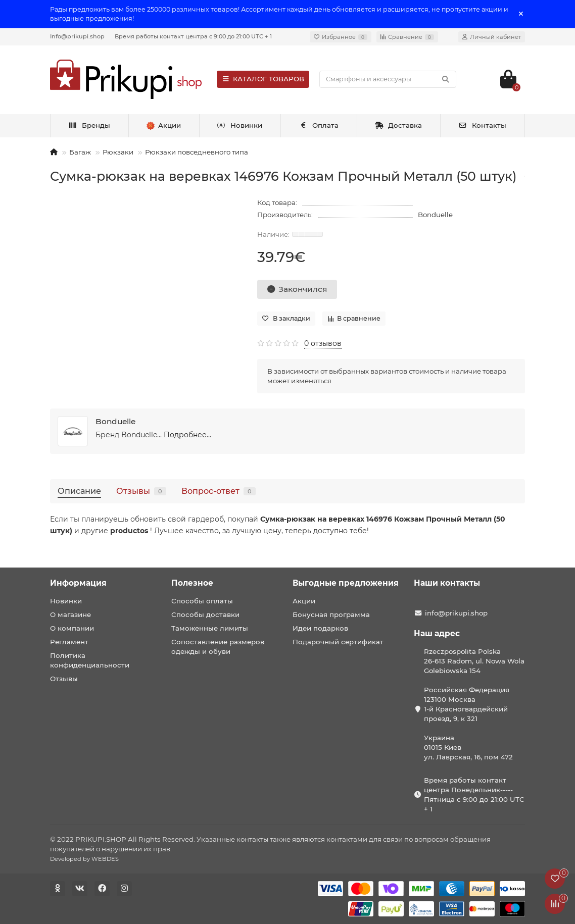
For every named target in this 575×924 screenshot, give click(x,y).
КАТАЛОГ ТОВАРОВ (263, 79)
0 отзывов (323, 343)
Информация (78, 583)
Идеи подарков (320, 628)
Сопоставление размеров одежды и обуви (218, 647)
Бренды (89, 125)
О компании (72, 628)
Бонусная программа (331, 614)
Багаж (80, 152)
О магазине (70, 614)
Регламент (69, 642)
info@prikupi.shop (456, 613)
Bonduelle (435, 215)
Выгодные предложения (346, 583)
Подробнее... (187, 435)
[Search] (388, 79)
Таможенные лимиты (210, 628)
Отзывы (141, 491)
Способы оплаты (202, 601)
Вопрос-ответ (219, 491)
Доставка (399, 125)
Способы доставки (205, 614)
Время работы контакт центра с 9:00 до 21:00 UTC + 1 (193, 36)
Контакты (482, 125)
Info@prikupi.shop (77, 36)
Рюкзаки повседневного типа (197, 152)
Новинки (240, 125)
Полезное (192, 583)
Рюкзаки (118, 152)
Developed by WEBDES (84, 859)
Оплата (319, 125)
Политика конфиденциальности (90, 660)
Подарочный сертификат (338, 642)
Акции (304, 601)
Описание (79, 491)
